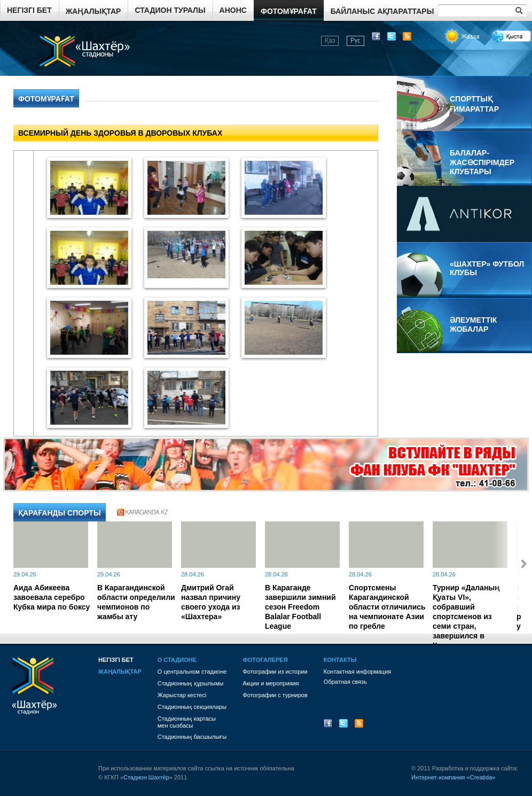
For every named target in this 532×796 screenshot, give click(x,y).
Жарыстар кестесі (182, 695)
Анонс (233, 10)
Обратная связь (345, 682)
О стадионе (177, 660)
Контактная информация (357, 672)
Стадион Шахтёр (146, 777)
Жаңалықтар (93, 11)
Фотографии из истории (275, 672)
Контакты (340, 660)
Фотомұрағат (289, 11)
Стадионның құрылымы (191, 683)
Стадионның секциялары (192, 707)
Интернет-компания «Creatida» (453, 777)
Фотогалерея (265, 660)
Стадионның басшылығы (192, 737)
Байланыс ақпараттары (382, 11)
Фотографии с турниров (275, 695)
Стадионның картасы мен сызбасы (187, 722)
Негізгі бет (29, 10)
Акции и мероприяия (271, 683)
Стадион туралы (170, 10)
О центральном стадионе (192, 672)
